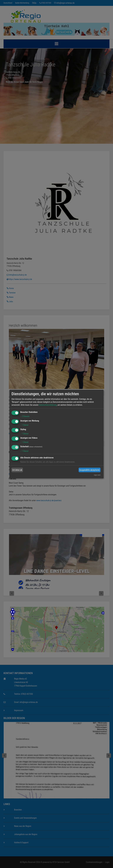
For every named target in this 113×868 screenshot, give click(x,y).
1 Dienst (24, 425)
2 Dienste (25, 416)
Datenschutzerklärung (48, 405)
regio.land (97, 475)
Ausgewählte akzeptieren (89, 470)
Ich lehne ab (17, 470)
